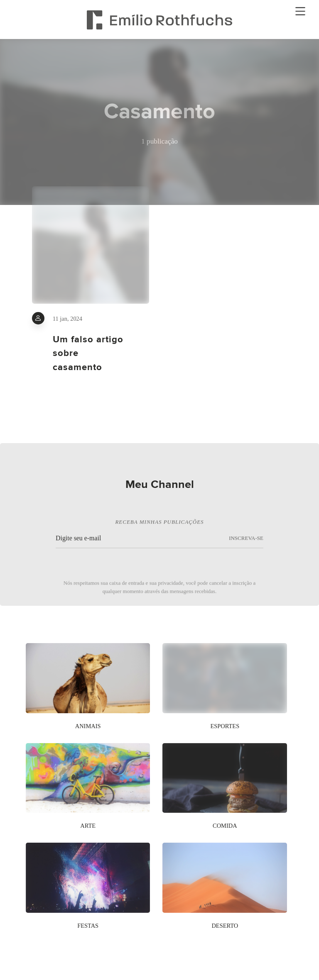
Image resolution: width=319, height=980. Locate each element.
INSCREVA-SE (246, 541)
